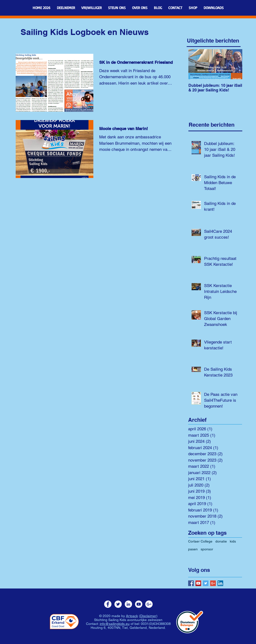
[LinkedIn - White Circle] (128, 604)
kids (233, 541)
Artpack (132, 616)
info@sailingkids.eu (115, 624)
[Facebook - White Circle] (108, 604)
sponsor (207, 549)
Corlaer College (200, 541)
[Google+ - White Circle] (149, 604)
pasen (193, 549)
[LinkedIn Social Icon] (220, 583)
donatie (221, 541)
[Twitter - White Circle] (118, 604)
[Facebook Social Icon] (191, 583)
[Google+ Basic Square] (213, 583)
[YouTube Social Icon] (198, 583)
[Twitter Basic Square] (206, 583)
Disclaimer (148, 616)
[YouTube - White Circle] (139, 604)
